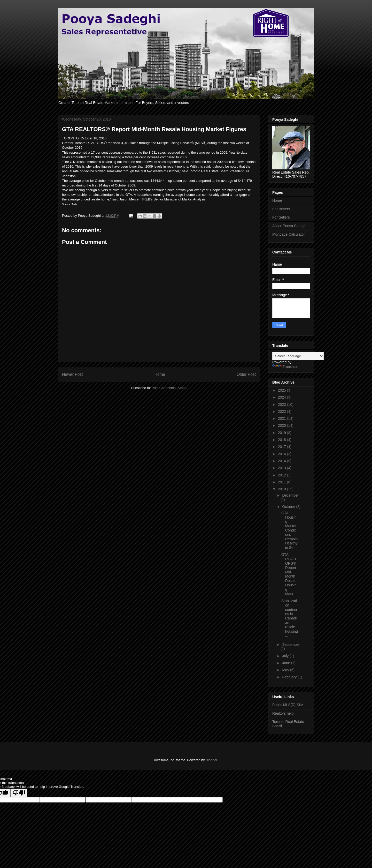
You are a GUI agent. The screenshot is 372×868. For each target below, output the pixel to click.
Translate (285, 366)
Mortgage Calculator (289, 234)
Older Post (246, 374)
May (286, 670)
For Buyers (281, 209)
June (286, 663)
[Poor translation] (19, 793)
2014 (282, 461)
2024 (282, 397)
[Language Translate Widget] (298, 356)
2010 (282, 489)
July (286, 656)
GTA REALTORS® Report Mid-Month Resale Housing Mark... (289, 574)
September (291, 645)
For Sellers (281, 217)
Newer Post (72, 374)
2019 (282, 433)
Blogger (211, 760)
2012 (282, 475)
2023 (282, 405)
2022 (282, 411)
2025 (282, 390)
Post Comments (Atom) (169, 388)
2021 (282, 418)
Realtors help (283, 713)
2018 (282, 440)
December (290, 495)
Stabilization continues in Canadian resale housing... (290, 618)
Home (160, 374)
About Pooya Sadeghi (290, 226)
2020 (282, 425)
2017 (282, 447)
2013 (282, 468)
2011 (282, 482)
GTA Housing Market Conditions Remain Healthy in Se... (289, 530)
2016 (282, 454)
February (290, 677)
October (289, 507)
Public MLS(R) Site (288, 705)
